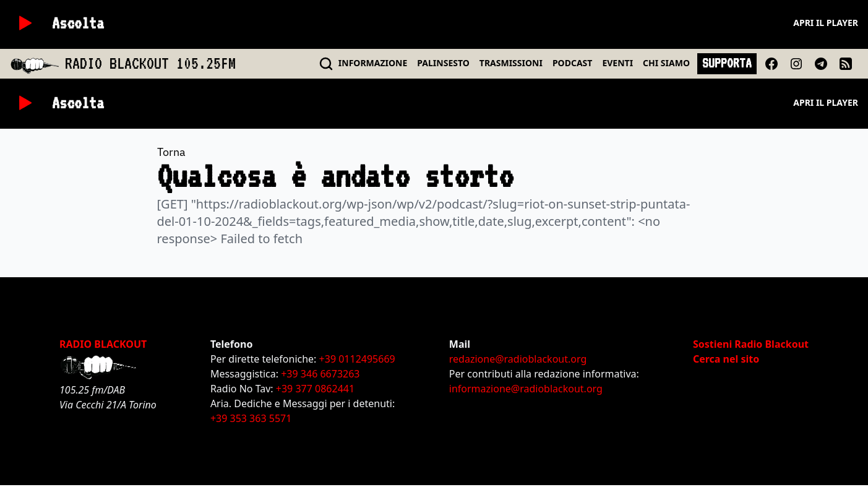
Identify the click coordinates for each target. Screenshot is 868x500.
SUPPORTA (727, 63)
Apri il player (826, 23)
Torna (171, 152)
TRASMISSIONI (511, 63)
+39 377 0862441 (315, 389)
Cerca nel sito (726, 359)
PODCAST (572, 63)
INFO (373, 63)
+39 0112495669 (357, 359)
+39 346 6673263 (320, 374)
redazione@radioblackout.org (518, 359)
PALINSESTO (443, 63)
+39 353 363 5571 (251, 418)
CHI (666, 63)
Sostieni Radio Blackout (751, 344)
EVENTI (617, 63)
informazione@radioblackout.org (526, 389)
